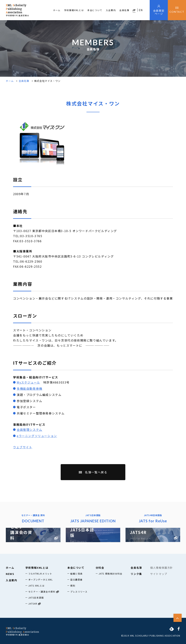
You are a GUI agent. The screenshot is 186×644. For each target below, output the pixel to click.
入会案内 (111, 10)
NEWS (10, 574)
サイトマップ (159, 574)
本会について (95, 10)
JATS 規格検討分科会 (111, 574)
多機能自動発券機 (30, 388)
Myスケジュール (28, 382)
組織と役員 (76, 574)
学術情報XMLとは (74, 10)
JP (134, 10)
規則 (73, 586)
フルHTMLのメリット (40, 574)
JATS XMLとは (37, 586)
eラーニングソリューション (37, 436)
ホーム (57, 10)
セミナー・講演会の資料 (44, 592)
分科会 (100, 568)
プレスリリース (79, 592)
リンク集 (136, 574)
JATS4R (35, 604)
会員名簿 (124, 10)
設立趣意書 (76, 580)
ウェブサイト (23, 447)
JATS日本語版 (36, 598)
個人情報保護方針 (162, 568)
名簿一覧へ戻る (93, 472)
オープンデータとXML (41, 580)
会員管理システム (30, 430)
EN (141, 10)
